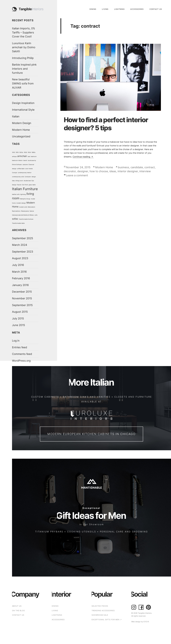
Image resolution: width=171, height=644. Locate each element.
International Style (23, 110)
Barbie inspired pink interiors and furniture (24, 69)
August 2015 (20, 312)
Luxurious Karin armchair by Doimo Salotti (24, 47)
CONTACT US (156, 9)
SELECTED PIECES (100, 606)
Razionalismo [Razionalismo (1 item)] (16, 211)
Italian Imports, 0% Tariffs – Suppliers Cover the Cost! (24, 32)
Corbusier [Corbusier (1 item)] (28, 177)
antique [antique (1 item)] (14, 157)
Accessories (137, 9)
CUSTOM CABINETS (45, 397)
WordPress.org (21, 361)
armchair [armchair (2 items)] (22, 156)
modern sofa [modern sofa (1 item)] (23, 207)
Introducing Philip (23, 58)
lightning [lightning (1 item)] (23, 194)
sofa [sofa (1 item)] (36, 215)
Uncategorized (21, 136)
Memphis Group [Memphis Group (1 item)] (25, 199)
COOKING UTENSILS (82, 532)
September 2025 (23, 238)
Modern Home (21, 130)
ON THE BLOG (18, 611)
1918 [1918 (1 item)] (17, 152)
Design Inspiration (23, 103)
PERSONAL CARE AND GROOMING (124, 532)
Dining (93, 9)
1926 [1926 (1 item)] (25, 152)
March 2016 (19, 272)
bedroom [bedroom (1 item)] (34, 157)
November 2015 (22, 298)
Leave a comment (77, 175)
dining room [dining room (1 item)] (19, 181)
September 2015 (22, 305)
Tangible (31, 9)
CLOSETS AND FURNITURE (133, 397)
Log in (16, 341)
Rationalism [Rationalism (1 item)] (31, 207)
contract (150, 167)
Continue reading (83, 157)
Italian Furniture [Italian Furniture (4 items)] (25, 189)
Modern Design (22, 123)
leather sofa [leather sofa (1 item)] (16, 194)
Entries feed (20, 347)
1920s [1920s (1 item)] (21, 152)
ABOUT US (17, 606)
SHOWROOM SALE (100, 615)
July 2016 (18, 265)
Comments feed (22, 354)
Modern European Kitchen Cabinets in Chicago (92, 434)
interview (145, 171)
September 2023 (23, 252)
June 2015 (18, 325)
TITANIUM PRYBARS (49, 532)
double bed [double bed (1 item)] (27, 181)
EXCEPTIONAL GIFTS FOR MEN (107, 620)
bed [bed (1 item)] (29, 157)
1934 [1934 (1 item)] (29, 152)
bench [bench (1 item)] (25, 160)
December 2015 (22, 292)
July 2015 (18, 318)
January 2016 (20, 285)
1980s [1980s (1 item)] (33, 152)
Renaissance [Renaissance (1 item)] (25, 211)
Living (105, 9)
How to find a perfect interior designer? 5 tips (106, 124)
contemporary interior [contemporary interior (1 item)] (25, 173)
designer (83, 171)
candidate (137, 167)
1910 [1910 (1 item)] (13, 152)
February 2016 (21, 278)
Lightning (119, 9)
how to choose (99, 171)
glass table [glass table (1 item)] (32, 185)
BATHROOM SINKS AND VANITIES (87, 397)
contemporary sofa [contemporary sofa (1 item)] (18, 177)
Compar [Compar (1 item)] (15, 173)
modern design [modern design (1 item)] (21, 203)
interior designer (128, 171)
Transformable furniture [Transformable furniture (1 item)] (26, 219)
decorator (70, 171)
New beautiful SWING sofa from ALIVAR (23, 83)
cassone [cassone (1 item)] (25, 165)
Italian (16, 116)
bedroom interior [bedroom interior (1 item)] (17, 160)
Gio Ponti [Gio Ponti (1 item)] (25, 185)
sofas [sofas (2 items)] (15, 219)
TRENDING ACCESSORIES (103, 611)
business (123, 167)
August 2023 (20, 258)
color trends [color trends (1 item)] (29, 169)
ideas (113, 171)
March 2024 (20, 245)
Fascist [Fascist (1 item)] (19, 185)
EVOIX (146, 622)
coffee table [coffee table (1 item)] (21, 169)
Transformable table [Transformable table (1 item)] (18, 223)
